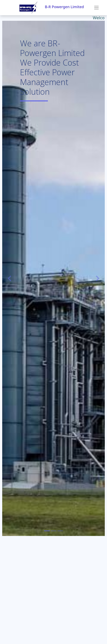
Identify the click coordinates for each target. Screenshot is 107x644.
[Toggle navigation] (96, 8)
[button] (10, 278)
